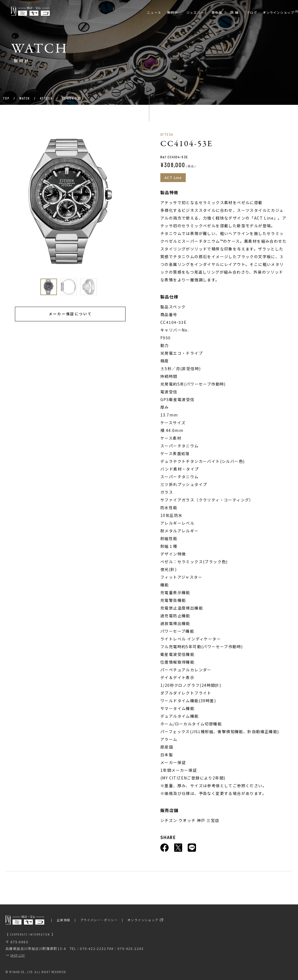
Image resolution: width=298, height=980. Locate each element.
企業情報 (64, 920)
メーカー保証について (70, 314)
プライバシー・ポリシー (99, 920)
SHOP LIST (18, 955)
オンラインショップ (143, 920)
